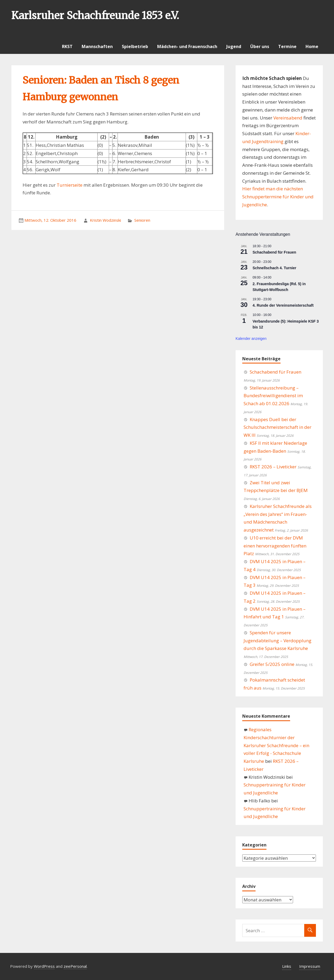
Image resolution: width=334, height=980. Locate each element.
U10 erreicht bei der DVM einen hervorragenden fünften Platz (275, 546)
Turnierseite (70, 185)
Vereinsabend (288, 118)
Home (312, 46)
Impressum (310, 966)
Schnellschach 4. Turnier (275, 268)
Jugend (234, 46)
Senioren (142, 220)
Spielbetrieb (135, 46)
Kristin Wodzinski (105, 220)
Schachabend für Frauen (274, 252)
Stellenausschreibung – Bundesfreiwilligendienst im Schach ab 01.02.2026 (273, 396)
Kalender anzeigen (251, 339)
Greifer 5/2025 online (272, 664)
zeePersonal (75, 966)
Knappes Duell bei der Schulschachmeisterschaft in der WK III (277, 427)
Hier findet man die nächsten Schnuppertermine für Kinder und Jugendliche (278, 197)
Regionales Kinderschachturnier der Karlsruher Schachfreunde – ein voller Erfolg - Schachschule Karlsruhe (276, 745)
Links (287, 966)
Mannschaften (97, 46)
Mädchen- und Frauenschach (187, 46)
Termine (287, 46)
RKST (67, 46)
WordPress (44, 966)
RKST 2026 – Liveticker (273, 467)
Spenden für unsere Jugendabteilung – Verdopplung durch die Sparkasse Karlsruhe (277, 641)
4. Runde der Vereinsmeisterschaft (283, 305)
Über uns (260, 46)
